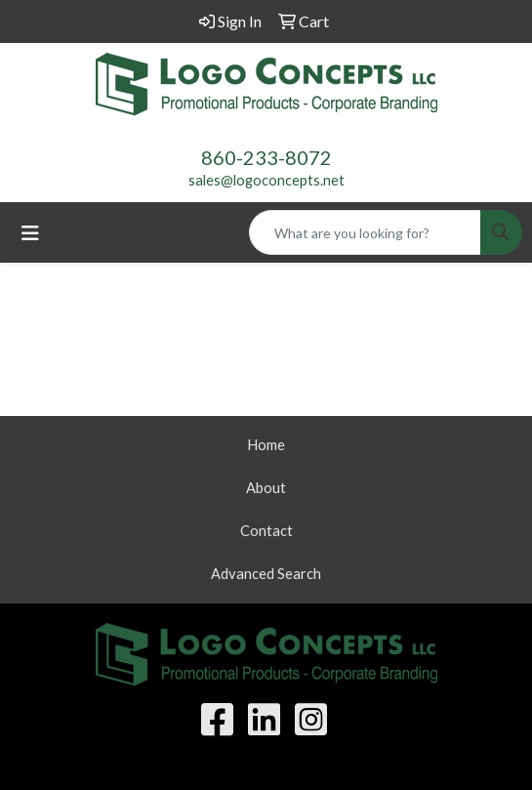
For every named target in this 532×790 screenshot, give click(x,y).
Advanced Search (266, 574)
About (266, 488)
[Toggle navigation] (30, 233)
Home (266, 445)
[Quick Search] (365, 232)
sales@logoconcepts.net (266, 180)
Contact (266, 531)
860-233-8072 (266, 157)
